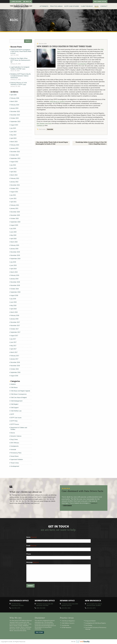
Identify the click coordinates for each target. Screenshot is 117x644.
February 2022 (15, 178)
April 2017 (13, 349)
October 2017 (15, 329)
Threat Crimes (15, 463)
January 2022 (14, 182)
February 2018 (15, 315)
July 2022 (13, 165)
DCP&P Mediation (66, 627)
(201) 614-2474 (91, 608)
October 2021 (15, 188)
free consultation (100, 2)
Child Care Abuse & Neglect (19, 398)
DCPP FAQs (14, 421)
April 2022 (13, 172)
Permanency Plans (16, 453)
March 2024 (14, 101)
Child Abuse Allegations (68, 621)
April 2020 (13, 239)
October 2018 (15, 289)
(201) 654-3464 (66, 608)
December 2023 (15, 111)
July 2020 (13, 229)
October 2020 (15, 219)
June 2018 (13, 302)
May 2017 (13, 346)
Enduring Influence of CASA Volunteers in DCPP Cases (19, 84)
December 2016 (15, 362)
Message (32, 562)
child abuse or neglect (57, 101)
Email (31, 546)
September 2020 (15, 222)
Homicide (50, 129)
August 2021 (14, 192)
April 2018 (13, 309)
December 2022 (15, 152)
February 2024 (15, 105)
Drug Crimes (14, 439)
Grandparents (15, 446)
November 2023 (15, 115)
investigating (82, 64)
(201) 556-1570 (16, 608)
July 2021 (13, 195)
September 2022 (15, 158)
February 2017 (15, 356)
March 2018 (14, 312)
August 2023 (14, 125)
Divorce (13, 433)
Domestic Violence (16, 436)
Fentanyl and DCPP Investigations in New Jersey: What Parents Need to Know (21, 51)
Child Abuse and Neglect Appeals (20, 391)
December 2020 (15, 212)
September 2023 (15, 122)
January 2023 (14, 148)
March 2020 (14, 242)
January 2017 (14, 359)
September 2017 (15, 332)
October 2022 (15, 155)
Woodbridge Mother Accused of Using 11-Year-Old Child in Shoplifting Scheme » (91, 143)
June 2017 (13, 342)
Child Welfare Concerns (68, 623)
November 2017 (15, 326)
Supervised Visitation (17, 459)
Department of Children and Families (19, 429)
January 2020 (14, 249)
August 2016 (14, 376)
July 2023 (13, 128)
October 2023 (15, 118)
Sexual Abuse (15, 456)
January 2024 (14, 108)
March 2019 (14, 272)
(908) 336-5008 (41, 608)
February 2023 (15, 145)
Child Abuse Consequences (19, 394)
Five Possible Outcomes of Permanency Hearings (96, 628)
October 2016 (15, 369)
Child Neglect (14, 404)
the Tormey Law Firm (44, 123)
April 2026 (13, 95)
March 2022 (14, 175)
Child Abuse (14, 387)
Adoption (13, 384)
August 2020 (14, 225)
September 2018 (15, 292)
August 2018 (14, 295)
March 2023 (14, 142)
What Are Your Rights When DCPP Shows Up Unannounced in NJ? (20, 60)
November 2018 (15, 285)
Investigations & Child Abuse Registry (96, 623)
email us (27, 2)
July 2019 (13, 262)
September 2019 (15, 259)
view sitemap (39, 632)
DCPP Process (15, 424)
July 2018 (13, 299)
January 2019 (14, 279)
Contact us (40, 125)
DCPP (12, 414)
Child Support (15, 408)
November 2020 (15, 215)
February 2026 (15, 98)
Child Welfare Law (16, 411)
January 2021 (14, 208)
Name (31, 537)
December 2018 (15, 282)
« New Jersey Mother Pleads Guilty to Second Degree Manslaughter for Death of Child (52, 143)
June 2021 (13, 198)
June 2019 (13, 265)
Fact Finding (89, 625)
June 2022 (13, 168)
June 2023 (13, 132)
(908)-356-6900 (16, 2)
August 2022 (14, 162)
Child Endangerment (16, 401)
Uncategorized (15, 466)
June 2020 (13, 232)
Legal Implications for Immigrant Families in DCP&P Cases (20, 68)
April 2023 (13, 138)
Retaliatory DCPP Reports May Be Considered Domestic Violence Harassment (21, 76)
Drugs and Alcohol (90, 621)
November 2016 (15, 366)
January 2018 (14, 319)
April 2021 (13, 202)
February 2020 (15, 245)
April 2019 (13, 269)
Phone (29, 554)
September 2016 (15, 372)
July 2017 (13, 339)
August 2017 (14, 336)
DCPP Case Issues (16, 418)
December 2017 (15, 322)
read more (94, 503)
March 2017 (14, 352)
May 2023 (13, 135)
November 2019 (15, 255)
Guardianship (65, 625)
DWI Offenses (15, 443)
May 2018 (13, 306)
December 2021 (15, 185)
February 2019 (15, 275)
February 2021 (15, 205)
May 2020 (13, 235)
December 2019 (15, 252)
